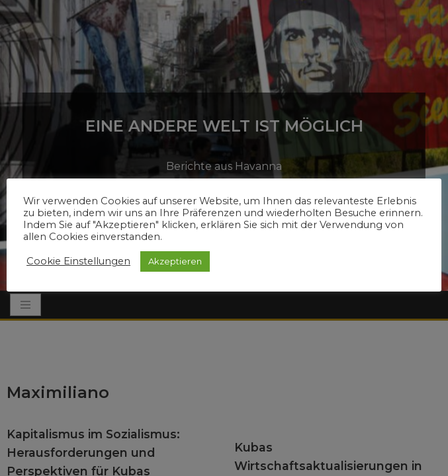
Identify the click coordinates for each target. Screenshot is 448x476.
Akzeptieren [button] (175, 261)
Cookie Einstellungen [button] (78, 261)
